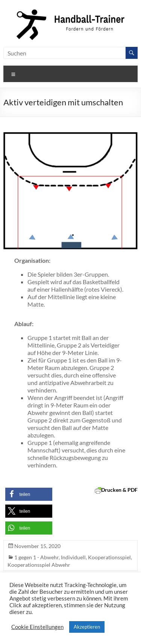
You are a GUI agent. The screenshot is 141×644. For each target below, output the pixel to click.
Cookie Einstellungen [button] (37, 627)
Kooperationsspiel (109, 557)
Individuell (73, 557)
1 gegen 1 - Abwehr (36, 557)
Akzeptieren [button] (87, 627)
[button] (29, 494)
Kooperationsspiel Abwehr (39, 565)
